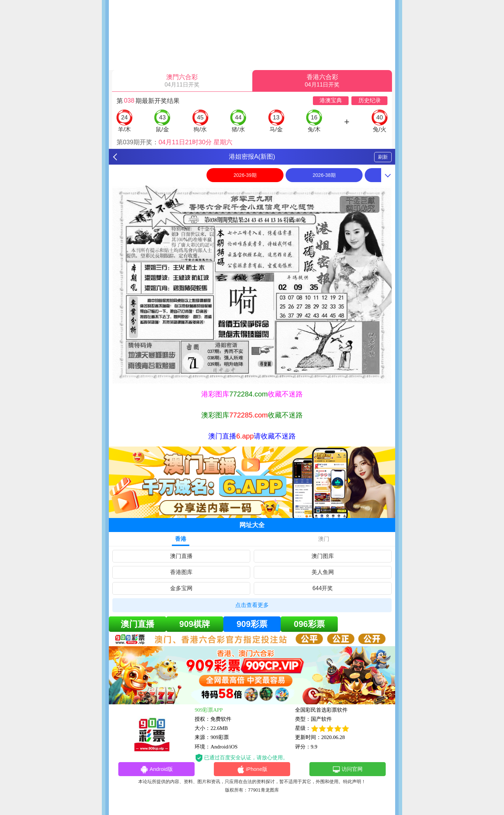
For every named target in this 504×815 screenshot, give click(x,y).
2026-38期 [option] (324, 175)
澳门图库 (323, 556)
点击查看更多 (252, 605)
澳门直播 (181, 556)
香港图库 (181, 572)
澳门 (324, 539)
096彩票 (309, 624)
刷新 (383, 157)
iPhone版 (252, 769)
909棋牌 (195, 624)
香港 (181, 539)
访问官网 (347, 769)
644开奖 (323, 588)
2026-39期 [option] (245, 175)
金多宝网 (181, 588)
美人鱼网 (323, 572)
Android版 (156, 769)
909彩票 (252, 624)
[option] (252, 285)
